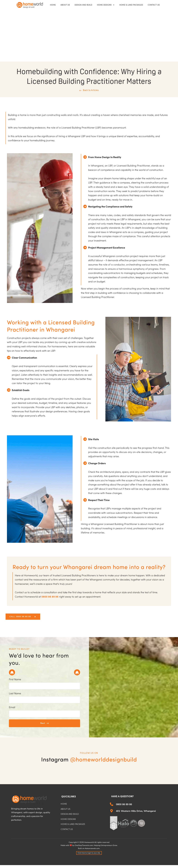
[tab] (13, 672)
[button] (44, 726)
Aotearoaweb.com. (92, 851)
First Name (15, 679)
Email (12, 709)
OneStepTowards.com (84, 848)
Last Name (15, 694)
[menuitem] (53, 5)
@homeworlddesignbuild (103, 763)
